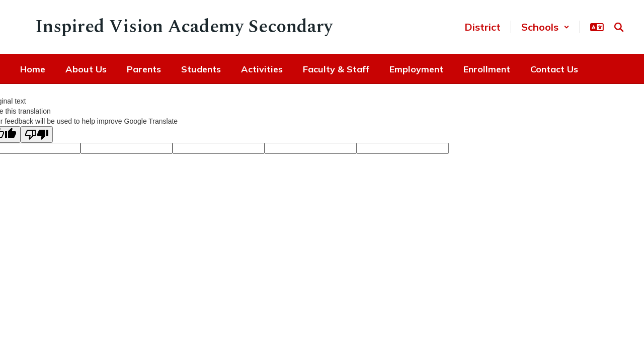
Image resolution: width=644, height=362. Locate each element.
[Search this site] (619, 27)
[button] (545, 27)
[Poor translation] (37, 134)
